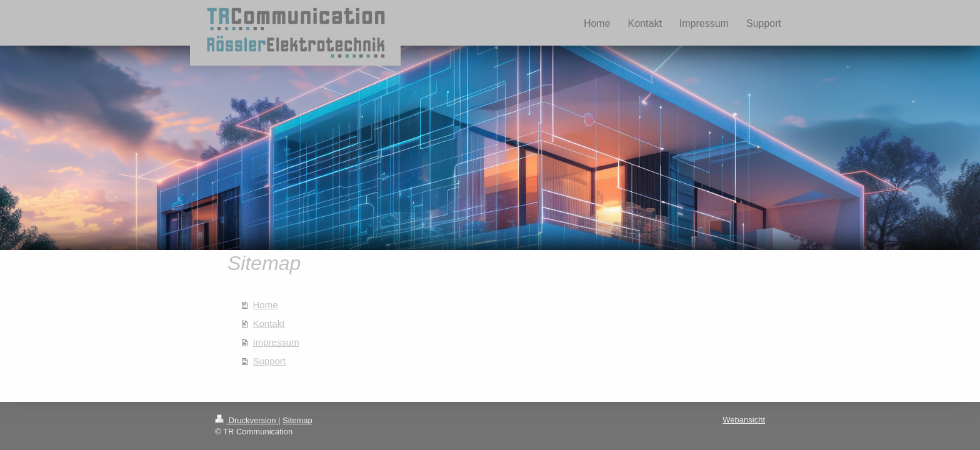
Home (266, 305)
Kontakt (269, 323)
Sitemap (297, 420)
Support (270, 361)
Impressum (276, 342)
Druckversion (247, 420)
